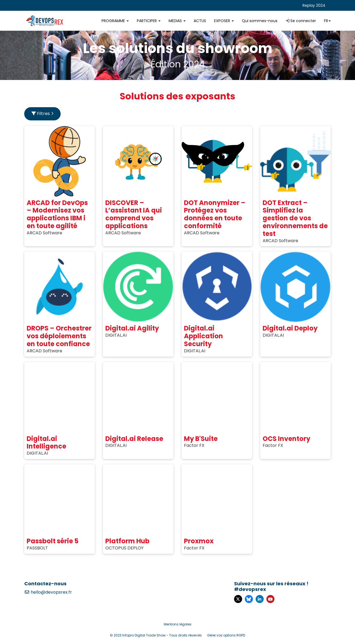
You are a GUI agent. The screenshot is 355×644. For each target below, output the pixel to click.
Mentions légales (178, 624)
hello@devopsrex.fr (48, 592)
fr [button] (327, 21)
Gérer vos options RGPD (226, 635)
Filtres (43, 114)
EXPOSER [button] (224, 21)
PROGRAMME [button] (115, 21)
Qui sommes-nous (260, 21)
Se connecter (301, 21)
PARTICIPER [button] (149, 21)
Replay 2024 (314, 5)
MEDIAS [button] (177, 21)
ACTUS (200, 21)
